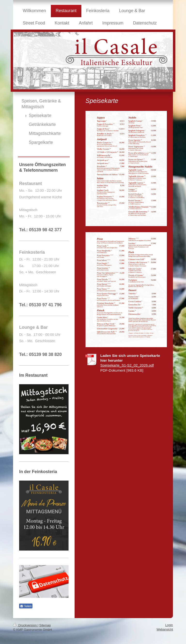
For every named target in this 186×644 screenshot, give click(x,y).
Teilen (26, 606)
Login (169, 625)
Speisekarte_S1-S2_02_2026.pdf (127, 365)
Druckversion (25, 625)
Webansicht (165, 629)
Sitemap (45, 625)
